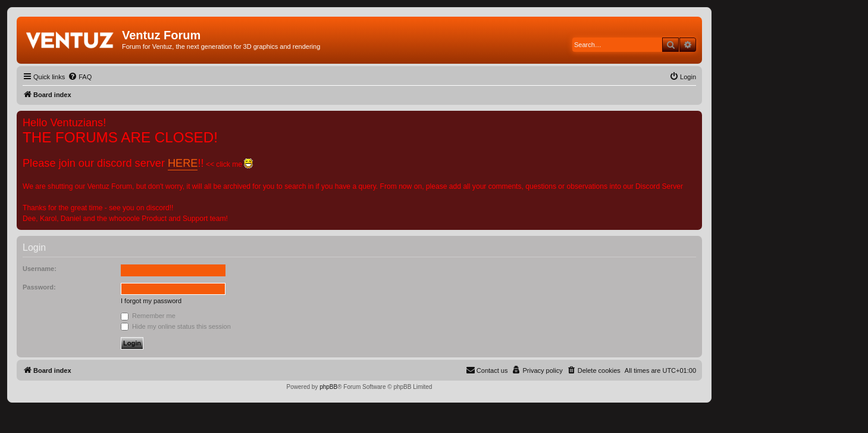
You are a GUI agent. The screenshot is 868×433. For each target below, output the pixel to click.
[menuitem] (80, 77)
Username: (40, 269)
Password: (39, 287)
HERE (183, 163)
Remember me (148, 316)
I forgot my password (151, 301)
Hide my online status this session (176, 326)
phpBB (328, 387)
